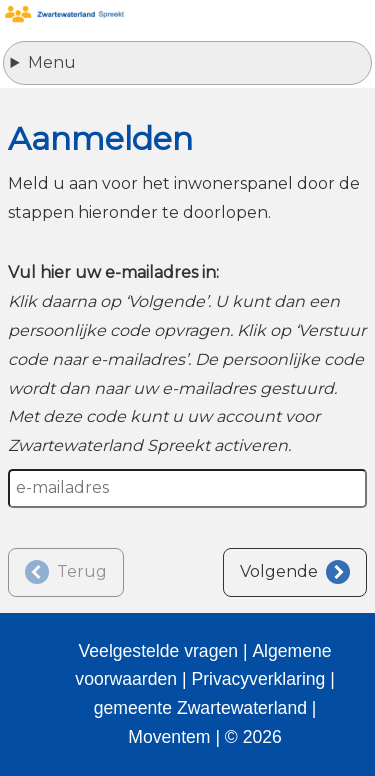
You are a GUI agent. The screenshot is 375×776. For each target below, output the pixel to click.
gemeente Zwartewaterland (200, 708)
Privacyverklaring (258, 679)
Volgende (279, 571)
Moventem (169, 737)
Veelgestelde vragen (158, 651)
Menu (52, 62)
